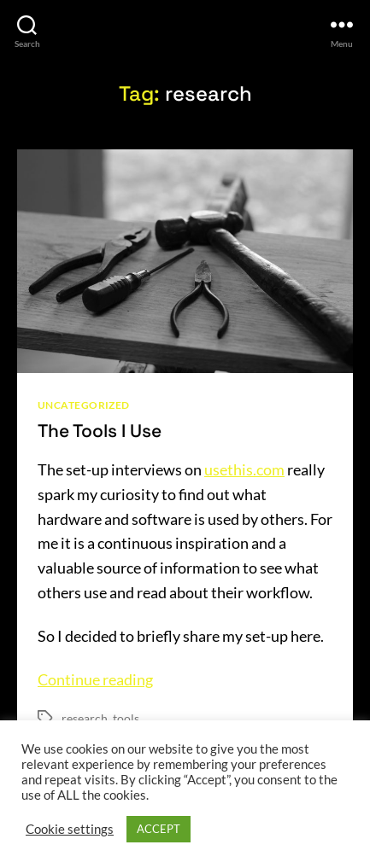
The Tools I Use (100, 431)
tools (126, 718)
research (85, 718)
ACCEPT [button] (159, 829)
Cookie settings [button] (70, 829)
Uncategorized (84, 405)
